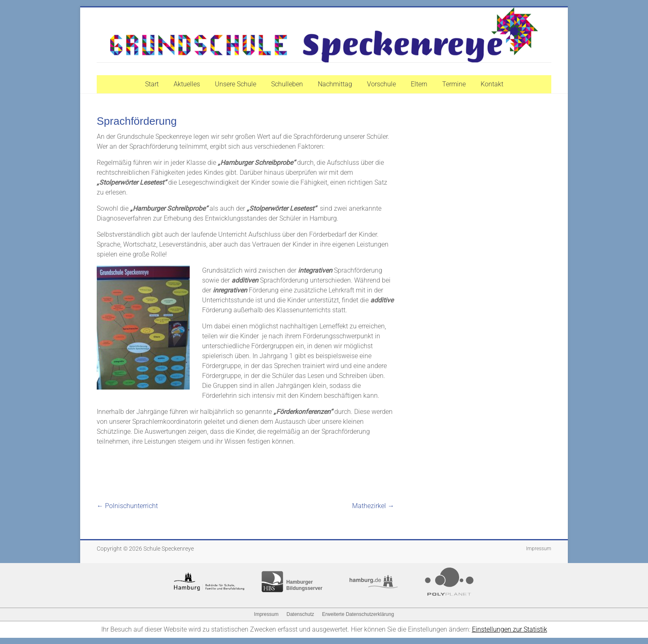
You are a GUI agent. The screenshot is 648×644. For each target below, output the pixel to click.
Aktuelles (187, 84)
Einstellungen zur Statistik (510, 629)
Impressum (539, 549)
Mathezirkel (373, 506)
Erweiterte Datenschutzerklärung (358, 614)
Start (152, 84)
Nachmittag (335, 84)
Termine (454, 84)
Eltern (419, 84)
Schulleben (287, 84)
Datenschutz (300, 614)
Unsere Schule (236, 84)
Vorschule (381, 84)
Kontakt (492, 84)
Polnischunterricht (127, 506)
